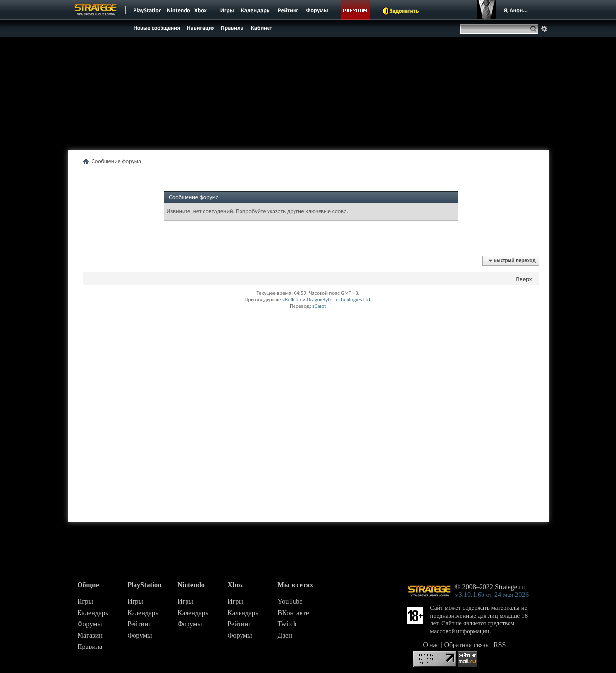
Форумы (90, 624)
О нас (431, 645)
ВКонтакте (294, 613)
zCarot (319, 306)
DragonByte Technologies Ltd (338, 299)
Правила (90, 647)
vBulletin (292, 299)
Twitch (287, 624)
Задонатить (404, 11)
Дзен (285, 635)
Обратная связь (467, 645)
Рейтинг (139, 624)
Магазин (90, 635)
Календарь (93, 613)
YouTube (290, 602)
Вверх (524, 279)
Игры (85, 602)
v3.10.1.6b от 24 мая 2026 (492, 595)
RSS (500, 645)
